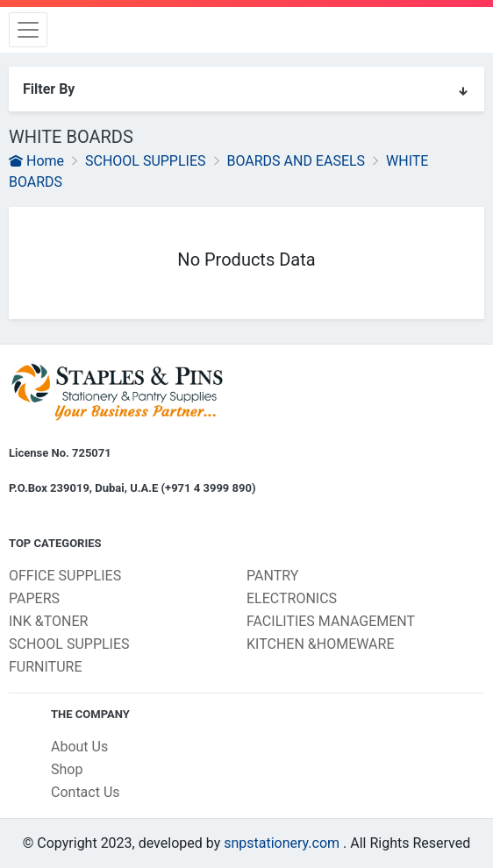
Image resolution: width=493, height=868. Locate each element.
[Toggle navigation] (28, 30)
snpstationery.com (282, 843)
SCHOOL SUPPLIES (146, 161)
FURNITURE (46, 667)
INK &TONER (48, 621)
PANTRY (272, 576)
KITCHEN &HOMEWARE (320, 644)
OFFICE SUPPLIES (65, 576)
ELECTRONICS (292, 598)
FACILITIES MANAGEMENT (331, 621)
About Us (79, 747)
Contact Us (86, 792)
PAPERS (34, 598)
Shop (67, 769)
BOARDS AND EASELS (296, 161)
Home (36, 161)
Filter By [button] (246, 89)
